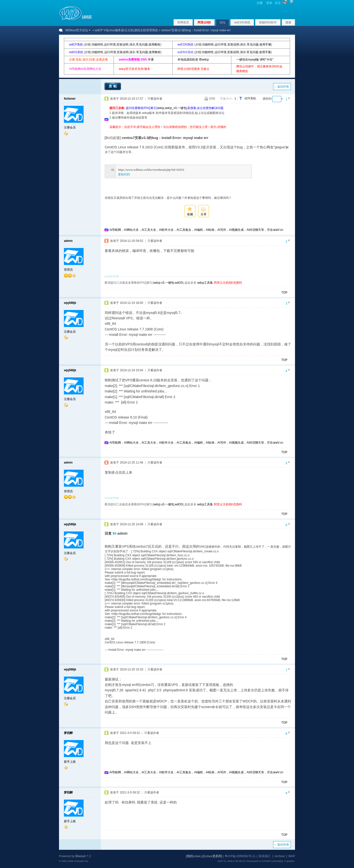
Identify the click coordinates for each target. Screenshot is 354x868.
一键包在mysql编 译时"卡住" (255, 60)
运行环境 (110, 45)
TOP (284, 293)
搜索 (288, 22)
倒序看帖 (250, 98)
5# (115, 533)
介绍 (88, 45)
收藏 (190, 214)
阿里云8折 (204, 22)
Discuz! (81, 856)
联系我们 (265, 856)
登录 (269, 3)
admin (68, 241)
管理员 (68, 270)
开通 (151, 60)
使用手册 (265, 45)
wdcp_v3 (171, 108)
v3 (163, 283)
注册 (260, 3)
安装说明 (122, 45)
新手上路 (70, 762)
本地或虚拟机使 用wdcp (193, 60)
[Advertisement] (199, 131)
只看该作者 (155, 99)
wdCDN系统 (242, 22)
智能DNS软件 (268, 22)
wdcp (161, 108)
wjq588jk (70, 303)
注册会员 (70, 127)
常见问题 (142, 45)
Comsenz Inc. (81, 861)
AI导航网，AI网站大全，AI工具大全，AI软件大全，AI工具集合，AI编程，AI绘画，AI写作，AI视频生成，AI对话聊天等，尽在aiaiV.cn (196, 230)
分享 (204, 214)
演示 (132, 45)
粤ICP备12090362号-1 (239, 856)
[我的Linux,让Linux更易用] (204, 856)
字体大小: (226, 99)
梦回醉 (68, 733)
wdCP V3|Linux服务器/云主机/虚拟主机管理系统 (126, 30)
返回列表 (283, 87)
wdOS (179, 283)
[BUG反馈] (113, 138)
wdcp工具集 (205, 283)
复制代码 (124, 174)
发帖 (113, 86)
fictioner (70, 99)
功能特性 (97, 45)
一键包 (182, 108)
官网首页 (183, 22)
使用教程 (154, 45)
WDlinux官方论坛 (77, 30)
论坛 (222, 22)
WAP (292, 856)
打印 (212, 99)
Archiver (280, 856)
